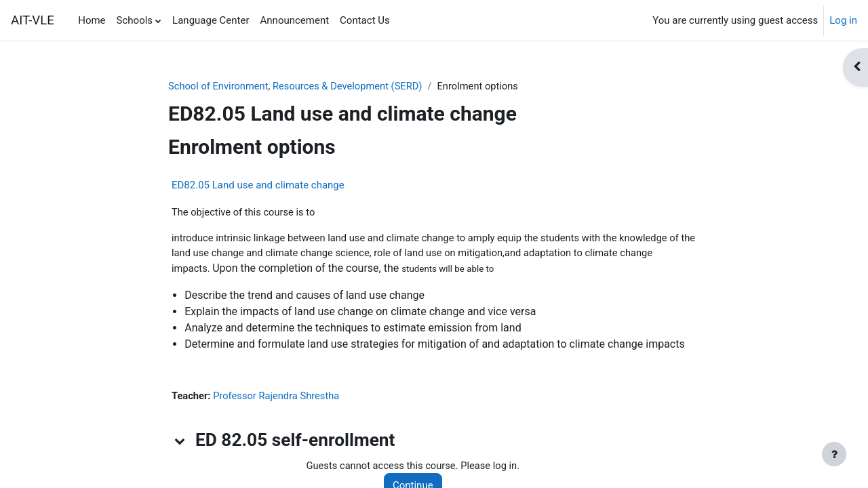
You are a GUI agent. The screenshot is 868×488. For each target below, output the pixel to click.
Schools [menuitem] (135, 20)
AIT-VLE (33, 20)
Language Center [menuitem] (211, 20)
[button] (180, 443)
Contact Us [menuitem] (365, 20)
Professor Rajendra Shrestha (279, 398)
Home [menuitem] (92, 20)
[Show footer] (834, 454)
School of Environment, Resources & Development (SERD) (298, 86)
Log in (843, 20)
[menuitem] (401, 20)
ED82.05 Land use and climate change (258, 186)
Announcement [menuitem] (295, 20)
